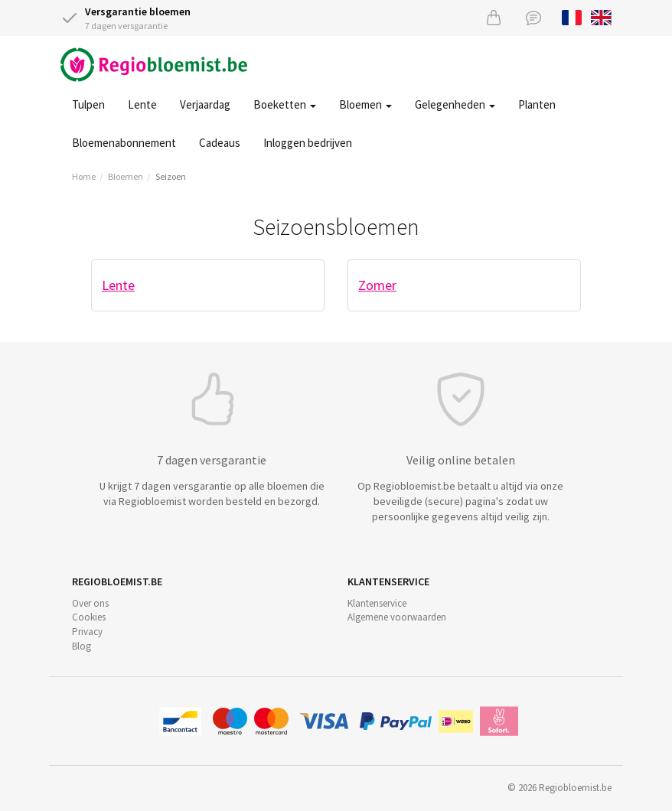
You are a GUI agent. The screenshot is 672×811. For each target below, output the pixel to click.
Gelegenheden (455, 104)
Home (84, 176)
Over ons (90, 603)
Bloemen (365, 104)
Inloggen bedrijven (308, 143)
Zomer (377, 285)
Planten (537, 104)
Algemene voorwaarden (397, 617)
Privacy (87, 632)
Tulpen (88, 104)
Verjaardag (205, 104)
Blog (82, 646)
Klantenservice (377, 603)
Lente (142, 104)
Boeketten (285, 104)
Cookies (89, 617)
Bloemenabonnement (124, 143)
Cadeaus (220, 143)
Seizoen (171, 176)
